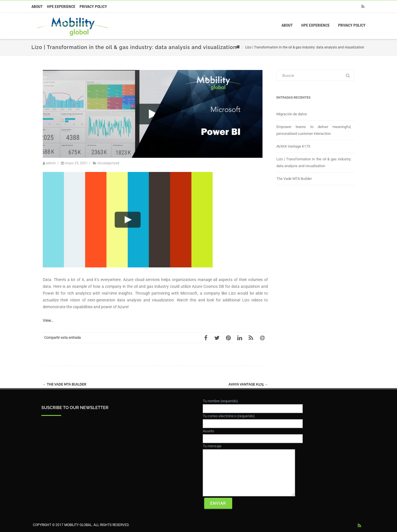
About (37, 7)
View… (48, 320)
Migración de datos (292, 114)
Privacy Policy (93, 7)
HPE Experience (61, 7)
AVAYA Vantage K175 (248, 384)
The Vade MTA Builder (65, 384)
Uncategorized (108, 163)
